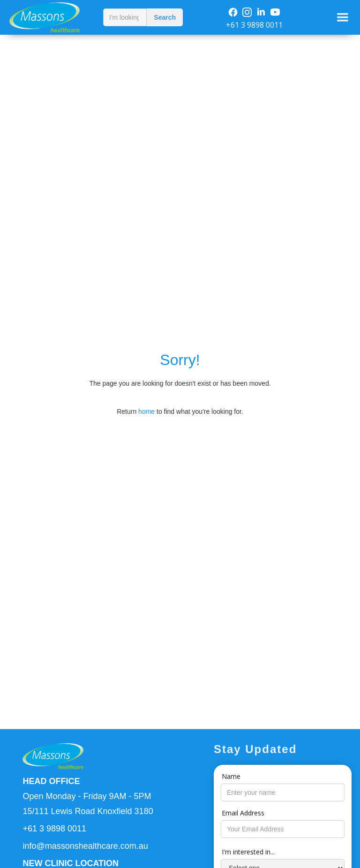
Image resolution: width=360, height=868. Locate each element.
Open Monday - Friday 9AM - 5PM (87, 796)
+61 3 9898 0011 (254, 25)
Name (231, 776)
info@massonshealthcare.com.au (85, 846)
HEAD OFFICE (51, 781)
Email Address (243, 813)
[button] (343, 17)
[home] (49, 17)
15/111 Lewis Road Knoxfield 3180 (88, 811)
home (146, 411)
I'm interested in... (248, 852)
